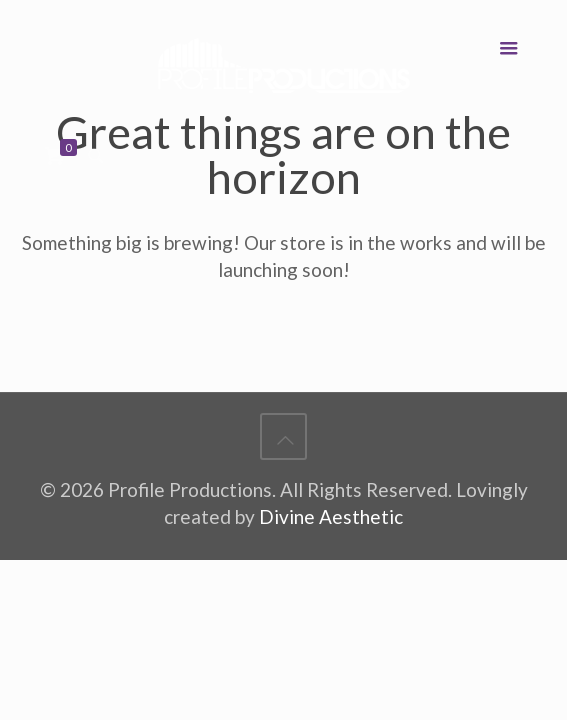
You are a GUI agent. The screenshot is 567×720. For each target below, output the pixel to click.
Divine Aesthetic (331, 516)
